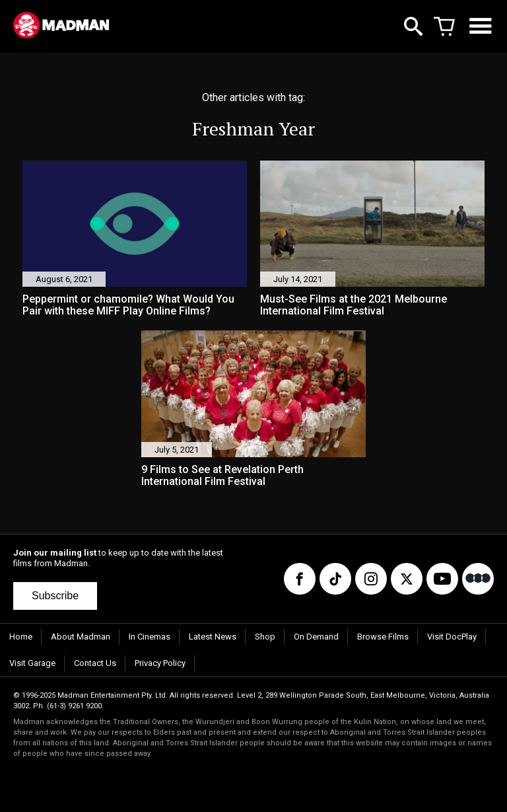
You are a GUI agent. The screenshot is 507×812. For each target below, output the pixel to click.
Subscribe (55, 596)
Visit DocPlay (452, 637)
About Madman (81, 637)
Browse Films (383, 637)
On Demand (316, 637)
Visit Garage (32, 663)
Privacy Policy (160, 663)
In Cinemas (150, 637)
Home (21, 637)
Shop (265, 637)
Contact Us (95, 663)
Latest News (213, 637)
